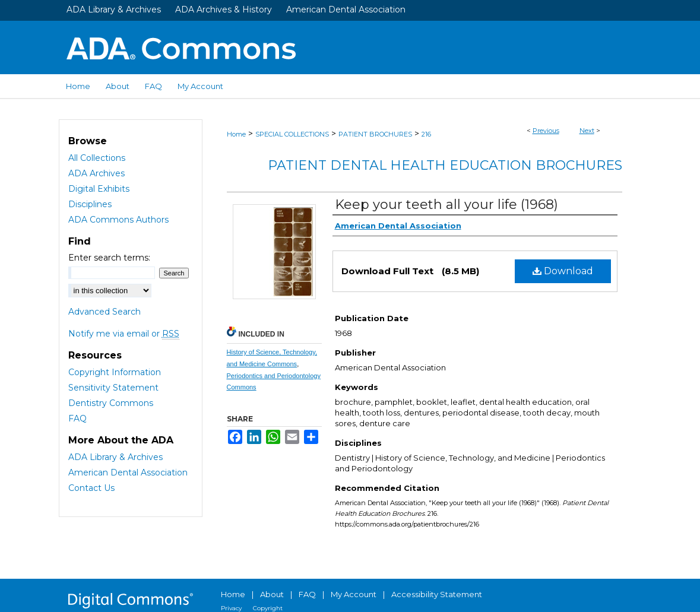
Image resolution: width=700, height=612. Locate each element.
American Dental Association (346, 9)
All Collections (97, 158)
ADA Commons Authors (118, 220)
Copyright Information (115, 372)
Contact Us (91, 488)
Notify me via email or (124, 334)
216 (426, 134)
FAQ (77, 418)
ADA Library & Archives (114, 9)
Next (587, 131)
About (272, 594)
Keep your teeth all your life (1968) (446, 204)
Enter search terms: (109, 258)
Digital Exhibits (99, 189)
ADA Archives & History (224, 9)
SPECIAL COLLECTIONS (292, 134)
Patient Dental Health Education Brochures (445, 165)
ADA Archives (96, 173)
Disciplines (90, 204)
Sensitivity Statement (113, 388)
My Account (354, 594)
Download (563, 271)
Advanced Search (104, 312)
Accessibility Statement (437, 594)
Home (236, 134)
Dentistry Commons (111, 403)
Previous (546, 131)
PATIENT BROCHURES (375, 134)
